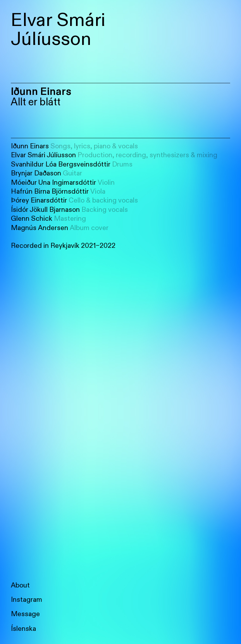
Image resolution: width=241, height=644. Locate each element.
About (20, 585)
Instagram (27, 600)
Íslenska (23, 629)
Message (25, 614)
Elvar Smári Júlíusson (58, 30)
